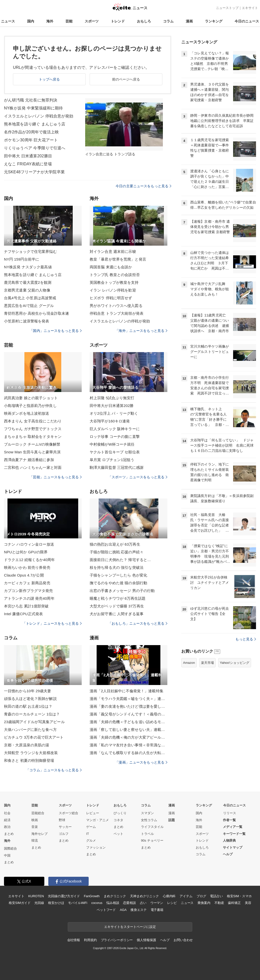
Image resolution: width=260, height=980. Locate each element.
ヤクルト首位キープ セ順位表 (115, 452)
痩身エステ (138, 910)
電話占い (216, 896)
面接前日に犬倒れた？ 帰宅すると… (120, 560)
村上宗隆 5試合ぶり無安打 (112, 398)
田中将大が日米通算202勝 (112, 406)
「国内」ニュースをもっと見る (56, 331)
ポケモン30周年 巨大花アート (31, 140)
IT (88, 834)
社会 (7, 813)
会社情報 (74, 940)
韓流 (35, 840)
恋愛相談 (129, 903)
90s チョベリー (152, 840)
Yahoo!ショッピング (235, 663)
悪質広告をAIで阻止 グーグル (29, 306)
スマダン (147, 813)
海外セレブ (39, 834)
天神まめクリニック (144, 896)
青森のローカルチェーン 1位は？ (32, 714)
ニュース (8, 21)
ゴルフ (64, 834)
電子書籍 (157, 910)
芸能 (69, 21)
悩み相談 (113, 903)
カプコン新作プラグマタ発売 (29, 591)
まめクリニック (115, 896)
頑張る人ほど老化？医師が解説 (30, 699)
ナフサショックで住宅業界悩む (30, 251)
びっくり (120, 813)
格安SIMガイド (20, 903)
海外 (50, 21)
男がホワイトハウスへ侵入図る (116, 306)
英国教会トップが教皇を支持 (114, 282)
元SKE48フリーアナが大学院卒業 (34, 172)
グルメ (91, 840)
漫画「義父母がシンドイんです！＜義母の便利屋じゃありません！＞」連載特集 (129, 714)
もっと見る (246, 639)
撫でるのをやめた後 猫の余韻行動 (118, 583)
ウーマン (157, 903)
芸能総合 (38, 813)
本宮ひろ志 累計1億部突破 (26, 606)
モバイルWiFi (78, 903)
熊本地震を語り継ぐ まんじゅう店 (35, 124)
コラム (168, 21)
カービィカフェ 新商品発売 (27, 583)
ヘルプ (228, 854)
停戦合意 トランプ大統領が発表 (117, 313)
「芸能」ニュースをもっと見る (56, 477)
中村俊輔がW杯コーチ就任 (112, 444)
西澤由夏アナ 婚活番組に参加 (29, 460)
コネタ (118, 820)
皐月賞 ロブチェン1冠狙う (112, 460)
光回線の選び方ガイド (64, 896)
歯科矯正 (234, 903)
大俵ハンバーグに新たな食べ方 (30, 730)
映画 (35, 820)
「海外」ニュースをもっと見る (141, 331)
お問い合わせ (183, 940)
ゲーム (91, 827)
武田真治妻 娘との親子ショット (31, 398)
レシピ (172, 903)
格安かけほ (56, 903)
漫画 (189, 21)
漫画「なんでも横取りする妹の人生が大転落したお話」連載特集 (129, 753)
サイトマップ (233, 847)
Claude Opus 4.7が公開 (24, 575)
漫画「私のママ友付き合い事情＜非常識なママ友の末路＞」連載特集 (129, 745)
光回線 (39, 903)
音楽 (35, 827)
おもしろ (144, 21)
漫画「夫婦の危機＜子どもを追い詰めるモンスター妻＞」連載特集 (129, 722)
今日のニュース (247, 21)
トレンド (118, 21)
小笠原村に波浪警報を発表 (27, 321)
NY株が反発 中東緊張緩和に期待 (33, 108)
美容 (248, 903)
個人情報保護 (146, 940)
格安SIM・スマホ (239, 896)
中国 (7, 855)
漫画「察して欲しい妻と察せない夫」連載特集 (129, 730)
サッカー (65, 827)
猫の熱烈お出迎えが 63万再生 (115, 544)
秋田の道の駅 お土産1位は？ (28, 706)
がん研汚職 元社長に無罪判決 (31, 100)
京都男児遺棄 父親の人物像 (27, 290)
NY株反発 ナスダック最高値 (28, 267)
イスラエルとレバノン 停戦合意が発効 (39, 116)
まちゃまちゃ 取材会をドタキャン (33, 437)
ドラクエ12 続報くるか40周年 (29, 560)
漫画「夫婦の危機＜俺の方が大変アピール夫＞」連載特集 (129, 737)
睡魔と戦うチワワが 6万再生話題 (118, 598)
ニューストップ (227, 8)
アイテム (186, 896)
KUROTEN (36, 896)
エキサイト (250, 8)
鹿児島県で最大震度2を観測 (28, 282)
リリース (230, 813)
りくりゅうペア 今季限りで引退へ (35, 148)
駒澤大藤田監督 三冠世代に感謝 (117, 467)
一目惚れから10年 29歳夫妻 (28, 691)
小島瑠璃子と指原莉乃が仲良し (30, 406)
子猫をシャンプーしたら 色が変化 (118, 575)
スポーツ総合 (68, 813)
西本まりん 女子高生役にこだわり (33, 421)
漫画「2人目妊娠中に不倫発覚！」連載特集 (127, 691)
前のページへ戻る (126, 79)
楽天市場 (207, 663)
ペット (118, 834)
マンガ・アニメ (97, 820)
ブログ (201, 896)
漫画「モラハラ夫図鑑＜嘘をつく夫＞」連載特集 (129, 699)
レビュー (93, 813)
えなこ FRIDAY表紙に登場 (28, 164)
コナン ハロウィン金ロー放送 (29, 544)
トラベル (147, 834)
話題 (172, 820)
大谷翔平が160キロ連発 (110, 421)
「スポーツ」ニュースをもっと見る (138, 477)
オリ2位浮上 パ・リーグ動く (114, 413)
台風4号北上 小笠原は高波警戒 (30, 298)
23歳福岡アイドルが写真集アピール (34, 722)
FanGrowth (92, 896)
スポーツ (92, 21)
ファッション (96, 847)
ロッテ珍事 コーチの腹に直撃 (115, 437)
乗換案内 (204, 903)
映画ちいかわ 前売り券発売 (27, 567)
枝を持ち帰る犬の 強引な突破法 (117, 567)
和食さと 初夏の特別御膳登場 (29, 760)
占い (143, 903)
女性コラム (149, 820)
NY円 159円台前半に (22, 259)
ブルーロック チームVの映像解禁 (32, 444)
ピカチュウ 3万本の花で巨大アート (34, 737)
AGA (123, 910)
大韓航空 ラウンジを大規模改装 (31, 753)
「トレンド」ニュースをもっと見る (52, 623)
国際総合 (10, 848)
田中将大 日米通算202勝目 (28, 156)
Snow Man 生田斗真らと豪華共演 (32, 452)
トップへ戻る (49, 79)
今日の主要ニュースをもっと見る (143, 186)
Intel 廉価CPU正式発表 (23, 614)
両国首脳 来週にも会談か (111, 267)
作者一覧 (229, 820)
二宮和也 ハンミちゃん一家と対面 (33, 467)
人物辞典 (229, 840)
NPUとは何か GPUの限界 (26, 552)
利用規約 (90, 940)
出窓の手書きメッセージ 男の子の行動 (122, 591)
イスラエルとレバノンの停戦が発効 (120, 321)
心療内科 (169, 896)
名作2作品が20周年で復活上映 (32, 132)
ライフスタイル (152, 827)
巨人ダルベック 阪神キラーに (115, 429)
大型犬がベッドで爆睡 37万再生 (117, 606)
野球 (62, 820)
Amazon (189, 663)
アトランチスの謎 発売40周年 (29, 598)
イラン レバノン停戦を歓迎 (113, 290)
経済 (7, 820)
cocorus (97, 903)
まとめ (9, 834)
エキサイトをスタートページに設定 (130, 927)
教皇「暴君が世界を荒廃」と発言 (118, 259)
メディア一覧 (233, 827)
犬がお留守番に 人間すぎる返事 (117, 614)
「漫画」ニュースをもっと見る (141, 762)
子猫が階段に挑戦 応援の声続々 (117, 552)
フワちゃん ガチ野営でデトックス (33, 429)
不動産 (219, 903)
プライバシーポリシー (117, 940)
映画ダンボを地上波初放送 (27, 413)
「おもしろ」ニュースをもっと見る (138, 623)
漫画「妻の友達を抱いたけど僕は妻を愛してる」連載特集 (129, 706)
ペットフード (106, 910)
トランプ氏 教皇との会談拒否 (115, 275)
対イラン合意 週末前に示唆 (113, 251)
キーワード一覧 (234, 834)
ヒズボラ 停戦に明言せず (111, 298)
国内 (31, 21)
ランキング (214, 21)
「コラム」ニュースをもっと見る (54, 770)
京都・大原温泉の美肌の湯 (27, 745)
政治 (7, 827)
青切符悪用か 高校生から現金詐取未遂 (36, 313)
